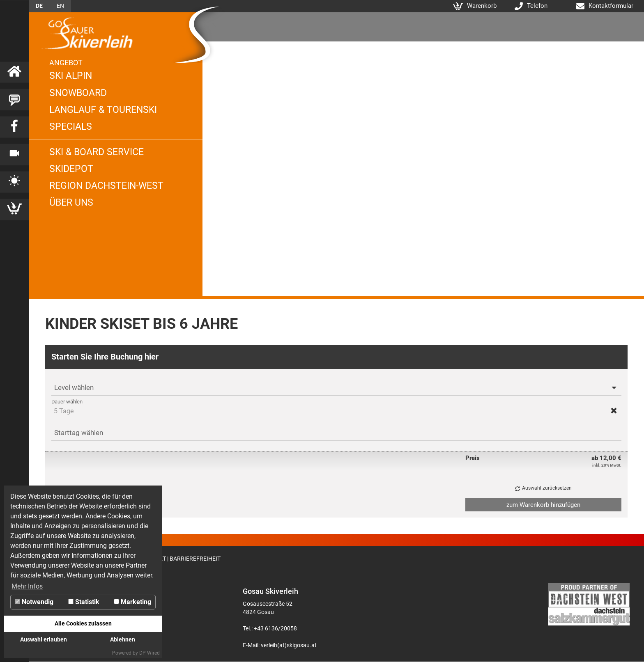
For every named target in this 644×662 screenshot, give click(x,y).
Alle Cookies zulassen (83, 624)
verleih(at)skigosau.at (289, 645)
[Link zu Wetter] (14, 182)
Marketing (132, 602)
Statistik (84, 602)
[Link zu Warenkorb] (14, 210)
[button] (614, 411)
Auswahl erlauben (44, 640)
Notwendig (34, 602)
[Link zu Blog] (14, 100)
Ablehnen (123, 640)
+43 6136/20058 (275, 628)
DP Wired (149, 653)
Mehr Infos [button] (27, 586)
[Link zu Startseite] (14, 72)
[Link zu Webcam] (14, 155)
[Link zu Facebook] (14, 127)
